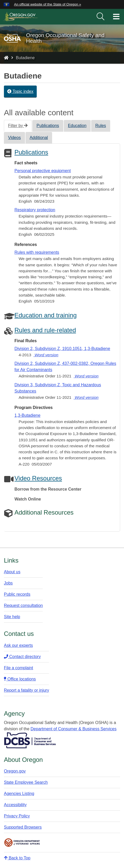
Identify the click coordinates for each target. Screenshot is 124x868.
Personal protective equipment (42, 171)
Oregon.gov (15, 771)
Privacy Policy (17, 816)
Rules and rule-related (45, 330)
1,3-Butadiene (27, 415)
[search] (101, 17)
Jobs (8, 583)
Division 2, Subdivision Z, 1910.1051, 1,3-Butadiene (62, 349)
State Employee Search (26, 782)
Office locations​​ (20, 679)
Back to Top (17, 858)
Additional (39, 138)
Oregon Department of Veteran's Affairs (22, 843)
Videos (14, 138)
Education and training (45, 315)
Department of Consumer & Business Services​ (73, 729)
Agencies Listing (19, 794)
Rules (101, 126)
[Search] (101, 17)
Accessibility (15, 805)
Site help (12, 617)
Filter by (18, 126)
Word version (46, 355)
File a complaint (18, 668)
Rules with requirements (37, 252)
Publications (48, 126)
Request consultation (23, 605)
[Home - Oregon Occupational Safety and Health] (6, 58)
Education (77, 126)
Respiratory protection (35, 210)
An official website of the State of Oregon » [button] (48, 4)
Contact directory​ (22, 657)
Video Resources (38, 478)
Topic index (20, 91)
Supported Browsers (23, 827)
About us (12, 572)
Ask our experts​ (18, 645)
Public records (17, 594)
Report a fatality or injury (26, 690)
